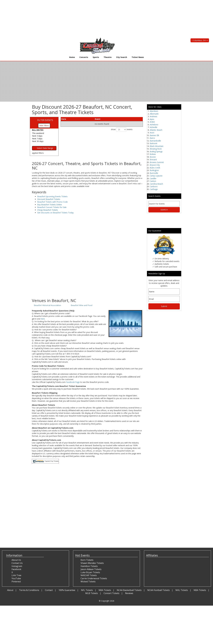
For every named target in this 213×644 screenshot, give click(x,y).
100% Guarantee (67, 590)
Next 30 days (38, 141)
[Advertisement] (81, 19)
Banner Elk (154, 135)
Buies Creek (155, 168)
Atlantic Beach (156, 130)
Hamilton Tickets (89, 566)
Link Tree (16, 575)
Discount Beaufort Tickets (49, 199)
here (43, 319)
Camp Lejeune (156, 176)
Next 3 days (37, 136)
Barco (152, 138)
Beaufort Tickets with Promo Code (52, 202)
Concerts (84, 57)
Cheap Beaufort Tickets (48, 210)
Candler (153, 178)
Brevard (153, 160)
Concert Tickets (111, 593)
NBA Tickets (105, 590)
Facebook (16, 569)
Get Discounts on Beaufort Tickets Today (55, 213)
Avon (152, 133)
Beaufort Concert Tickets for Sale (52, 207)
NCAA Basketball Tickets (129, 590)
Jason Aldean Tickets (91, 569)
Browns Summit (157, 162)
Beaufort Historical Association (47, 305)
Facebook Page (73, 382)
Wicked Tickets (88, 581)
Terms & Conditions (29, 590)
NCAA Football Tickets (159, 590)
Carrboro (154, 186)
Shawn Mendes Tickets (92, 563)
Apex (152, 119)
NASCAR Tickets (89, 575)
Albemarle (154, 114)
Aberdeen (154, 111)
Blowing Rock (156, 149)
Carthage (154, 189)
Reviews (129, 593)
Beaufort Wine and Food (82, 305)
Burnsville (154, 173)
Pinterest (16, 581)
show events (122, 130)
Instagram (17, 566)
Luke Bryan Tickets (90, 572)
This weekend (38, 133)
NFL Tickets (87, 590)
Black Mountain (157, 146)
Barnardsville (155, 141)
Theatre (108, 57)
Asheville (154, 127)
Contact (49, 590)
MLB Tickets (92, 593)
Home (72, 57)
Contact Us (17, 563)
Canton (153, 181)
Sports (96, 57)
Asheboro (154, 125)
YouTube (16, 578)
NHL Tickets (182, 590)
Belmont (154, 143)
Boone (153, 157)
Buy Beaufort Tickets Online (50, 205)
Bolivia (153, 154)
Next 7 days (37, 139)
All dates (38, 130)
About (10, 590)
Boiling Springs (156, 151)
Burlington (154, 170)
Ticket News (138, 57)
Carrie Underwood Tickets (94, 578)
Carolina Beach (156, 184)
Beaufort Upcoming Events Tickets (52, 196)
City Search (122, 57)
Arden (152, 122)
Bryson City (155, 165)
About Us (16, 560)
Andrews (154, 116)
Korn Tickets (87, 560)
